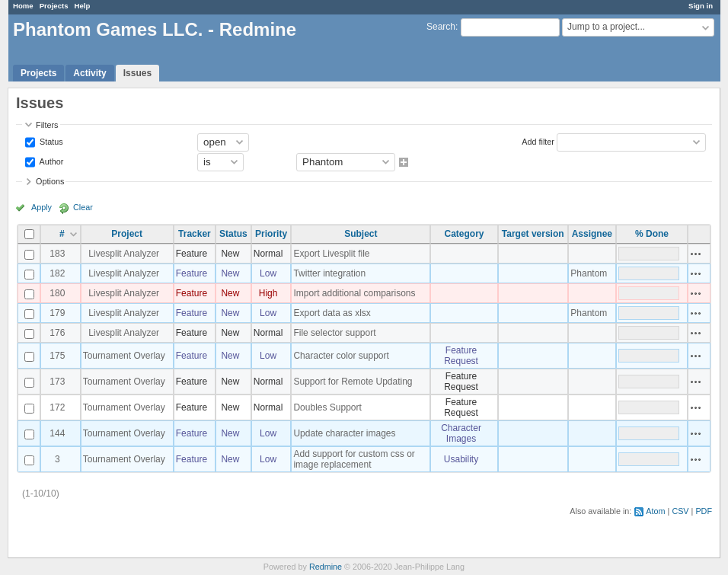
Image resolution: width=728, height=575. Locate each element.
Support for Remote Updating (353, 382)
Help (83, 6)
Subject (361, 234)
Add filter (538, 141)
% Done (652, 234)
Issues (137, 73)
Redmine (326, 567)
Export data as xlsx (332, 313)
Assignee (592, 234)
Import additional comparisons (354, 293)
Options (50, 181)
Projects (54, 6)
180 (57, 293)
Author (50, 161)
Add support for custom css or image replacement (354, 459)
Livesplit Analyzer (124, 254)
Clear (83, 207)
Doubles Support (327, 407)
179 (57, 313)
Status (50, 141)
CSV (680, 511)
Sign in (701, 6)
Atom (655, 511)
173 (57, 382)
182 (57, 273)
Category (465, 234)
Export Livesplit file (331, 254)
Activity (89, 73)
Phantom (589, 273)
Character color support (341, 356)
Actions (696, 254)
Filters (47, 125)
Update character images (344, 433)
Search (441, 27)
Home (23, 6)
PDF (704, 511)
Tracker (195, 234)
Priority (271, 234)
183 (57, 254)
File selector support (334, 333)
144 (57, 433)
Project (127, 234)
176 (57, 333)
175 (57, 356)
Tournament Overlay (124, 356)
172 (57, 407)
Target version (533, 234)
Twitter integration (329, 273)
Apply (42, 207)
